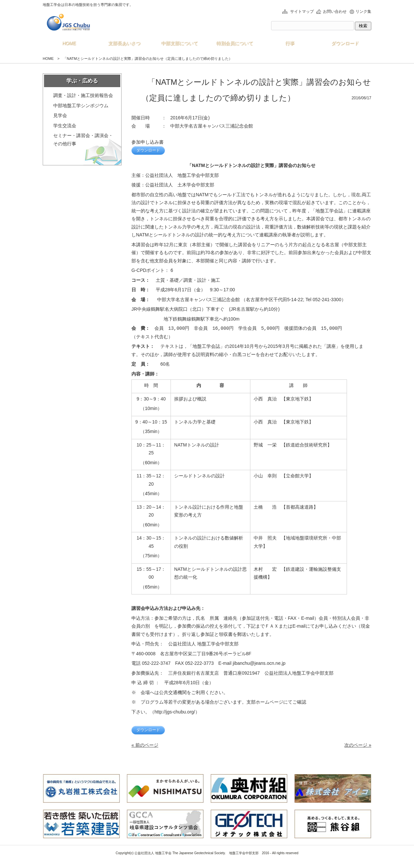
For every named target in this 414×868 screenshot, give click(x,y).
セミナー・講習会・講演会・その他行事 (83, 140)
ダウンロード (148, 150)
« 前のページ (145, 745)
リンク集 (363, 12)
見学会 (60, 115)
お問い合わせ (335, 12)
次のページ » (358, 745)
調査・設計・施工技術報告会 (83, 95)
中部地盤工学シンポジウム (81, 106)
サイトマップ (302, 12)
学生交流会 (65, 126)
